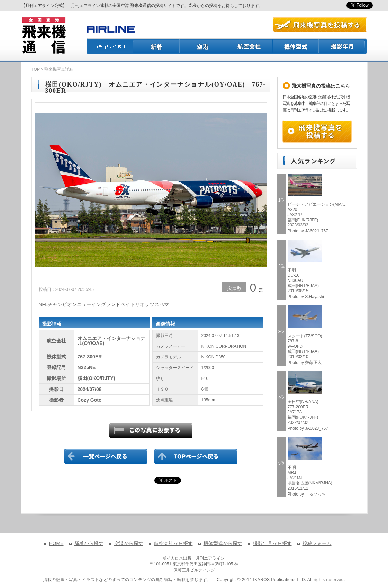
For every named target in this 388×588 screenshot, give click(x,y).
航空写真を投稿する (320, 25)
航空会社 (250, 46)
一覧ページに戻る (106, 456)
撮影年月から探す (272, 543)
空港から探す (129, 543)
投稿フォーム (317, 543)
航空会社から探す (173, 543)
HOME (56, 543)
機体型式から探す (223, 543)
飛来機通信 (44, 36)
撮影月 (343, 46)
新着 (156, 46)
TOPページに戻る (196, 456)
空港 (203, 46)
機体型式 (296, 46)
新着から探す (89, 543)
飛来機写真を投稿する (317, 131)
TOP (36, 69)
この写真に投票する (151, 431)
